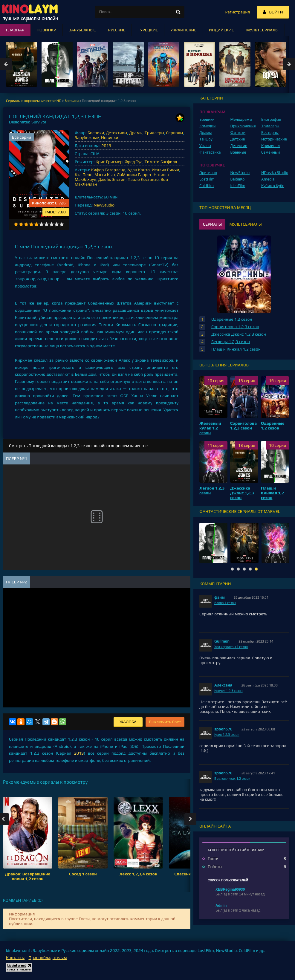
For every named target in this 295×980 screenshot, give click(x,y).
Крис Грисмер (109, 162)
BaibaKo (238, 179)
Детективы (117, 133)
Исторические (274, 139)
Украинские (184, 30)
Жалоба (128, 722)
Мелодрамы (241, 119)
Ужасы (205, 146)
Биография (271, 119)
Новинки (110, 137)
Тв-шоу (206, 139)
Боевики (96, 133)
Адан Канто (139, 170)
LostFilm (207, 179)
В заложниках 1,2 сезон (232, 779)
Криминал (270, 146)
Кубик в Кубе (273, 186)
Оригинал (208, 173)
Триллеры (154, 133)
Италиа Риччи (166, 170)
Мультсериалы (262, 30)
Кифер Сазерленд (108, 170)
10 (62, 224)
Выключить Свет (165, 722)
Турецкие (148, 30)
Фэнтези (238, 133)
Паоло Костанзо (143, 179)
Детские (238, 139)
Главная (15, 30)
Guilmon (222, 641)
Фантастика (210, 152)
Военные (238, 152)
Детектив (239, 146)
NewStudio (104, 205)
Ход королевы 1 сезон (231, 647)
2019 (106, 146)
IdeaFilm (238, 186)
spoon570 (223, 729)
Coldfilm (207, 186)
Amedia (268, 179)
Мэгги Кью (105, 175)
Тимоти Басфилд (161, 162)
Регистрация (237, 12)
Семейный (270, 152)
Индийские (221, 30)
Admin (221, 906)
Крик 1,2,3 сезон (227, 735)
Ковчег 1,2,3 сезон (228, 691)
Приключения (243, 126)
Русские (117, 30)
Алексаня (223, 685)
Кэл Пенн (84, 175)
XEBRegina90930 (230, 889)
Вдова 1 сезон (225, 603)
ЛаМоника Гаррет (134, 175)
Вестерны (270, 133)
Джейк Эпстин (112, 179)
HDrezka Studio (275, 173)
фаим (220, 597)
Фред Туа (134, 162)
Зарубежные (87, 137)
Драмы (136, 133)
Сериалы (175, 133)
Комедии (208, 126)
